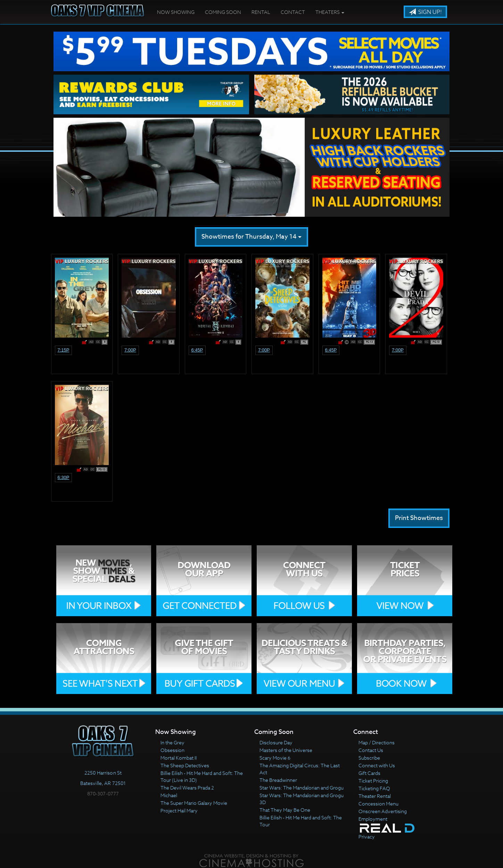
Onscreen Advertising (383, 811)
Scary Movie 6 (275, 758)
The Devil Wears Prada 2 (187, 788)
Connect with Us (377, 765)
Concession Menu (378, 804)
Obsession (172, 750)
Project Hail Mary (179, 811)
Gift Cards (369, 773)
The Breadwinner (278, 780)
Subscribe (369, 758)
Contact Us (371, 750)
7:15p (63, 350)
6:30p (63, 477)
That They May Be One (285, 810)
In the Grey (172, 742)
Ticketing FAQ (374, 788)
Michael (169, 795)
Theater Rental (375, 796)
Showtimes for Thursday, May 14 (251, 237)
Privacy (367, 837)
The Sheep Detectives (185, 765)
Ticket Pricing (373, 781)
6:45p (197, 350)
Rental (261, 12)
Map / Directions (377, 742)
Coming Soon (223, 12)
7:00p (130, 350)
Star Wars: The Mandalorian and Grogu (302, 788)
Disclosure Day (276, 742)
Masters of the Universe (286, 750)
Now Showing (176, 12)
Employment (373, 819)
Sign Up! (425, 12)
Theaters (330, 12)
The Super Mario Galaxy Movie (194, 803)
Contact (293, 12)
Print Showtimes (419, 518)
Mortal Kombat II (179, 758)
